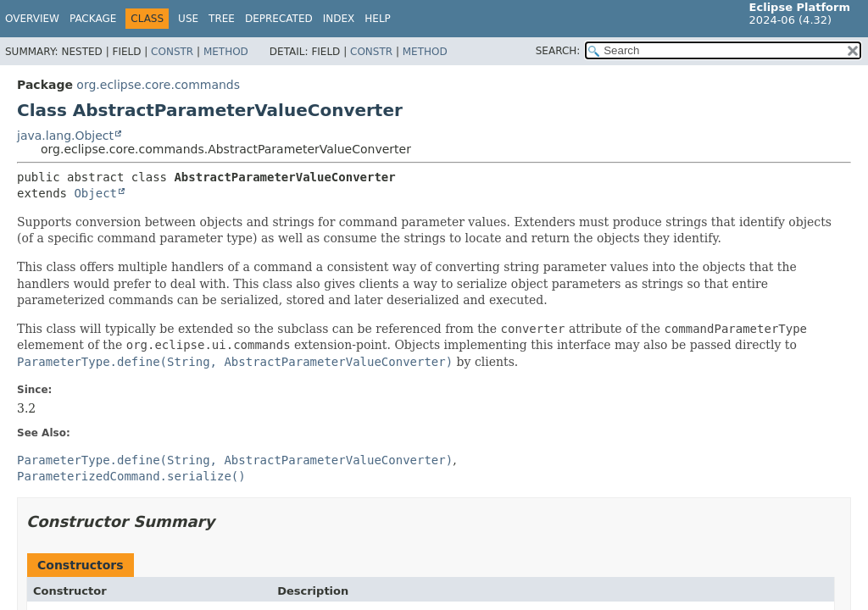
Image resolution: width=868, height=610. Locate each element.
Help (378, 19)
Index (339, 19)
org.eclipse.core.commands (158, 85)
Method (226, 52)
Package (93, 19)
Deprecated (279, 19)
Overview (32, 19)
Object (95, 193)
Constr (172, 52)
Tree (222, 19)
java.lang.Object (65, 136)
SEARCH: (558, 51)
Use (188, 19)
